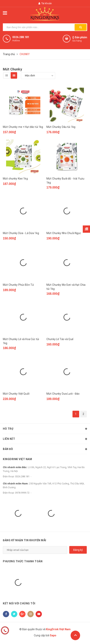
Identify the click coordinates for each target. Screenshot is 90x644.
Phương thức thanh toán (23, 561)
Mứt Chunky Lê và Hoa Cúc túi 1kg (21, 341)
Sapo (53, 635)
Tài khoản (45, 3)
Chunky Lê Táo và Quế (60, 339)
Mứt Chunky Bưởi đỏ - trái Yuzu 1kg (65, 181)
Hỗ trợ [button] (45, 429)
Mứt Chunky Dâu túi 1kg (61, 127)
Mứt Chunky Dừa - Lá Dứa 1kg (21, 233)
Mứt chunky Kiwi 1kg (15, 179)
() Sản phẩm (80, 39)
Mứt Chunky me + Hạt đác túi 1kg (23, 127)
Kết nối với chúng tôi (19, 603)
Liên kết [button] (45, 439)
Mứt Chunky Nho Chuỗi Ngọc (64, 233)
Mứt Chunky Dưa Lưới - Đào (63, 394)
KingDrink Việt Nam (17, 459)
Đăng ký (78, 550)
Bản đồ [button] (45, 449)
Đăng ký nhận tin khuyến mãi (25, 540)
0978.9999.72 (22, 493)
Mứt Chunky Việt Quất (16, 394)
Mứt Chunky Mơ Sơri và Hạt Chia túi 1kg (66, 287)
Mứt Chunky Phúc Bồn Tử (18, 285)
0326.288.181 (21, 37)
